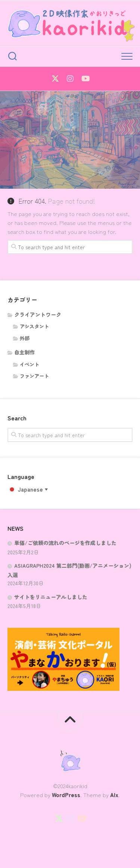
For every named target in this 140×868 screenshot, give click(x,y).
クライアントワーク (38, 314)
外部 (25, 338)
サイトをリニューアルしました (51, 597)
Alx (114, 795)
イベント (29, 364)
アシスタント (34, 326)
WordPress (66, 795)
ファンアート (34, 376)
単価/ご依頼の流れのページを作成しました (65, 543)
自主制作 (25, 352)
